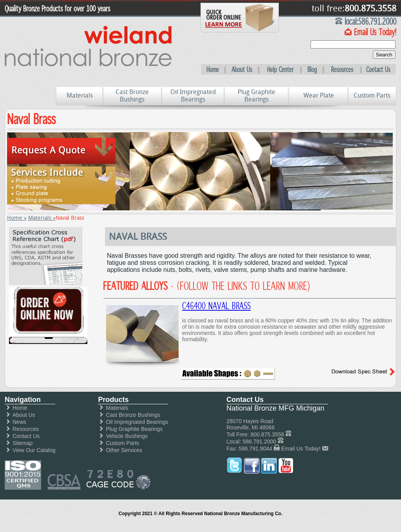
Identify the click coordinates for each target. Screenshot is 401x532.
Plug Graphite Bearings (256, 96)
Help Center (280, 70)
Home (213, 70)
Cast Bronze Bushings (132, 96)
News (19, 422)
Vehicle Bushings (127, 436)
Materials (80, 95)
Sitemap (23, 443)
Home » (17, 218)
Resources (342, 70)
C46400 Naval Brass (216, 306)
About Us (242, 70)
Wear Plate (319, 95)
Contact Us (378, 70)
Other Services (124, 450)
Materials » (42, 218)
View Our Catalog (34, 450)
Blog (312, 70)
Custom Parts (372, 95)
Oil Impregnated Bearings (193, 96)
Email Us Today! (301, 449)
